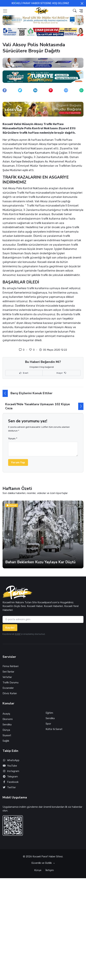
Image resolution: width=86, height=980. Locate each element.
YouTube (10, 766)
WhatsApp (11, 760)
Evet (24, 373)
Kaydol (10, 628)
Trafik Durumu (11, 683)
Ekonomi (8, 719)
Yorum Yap (18, 462)
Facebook (11, 782)
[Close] (82, 3)
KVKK (18, 634)
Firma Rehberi (11, 666)
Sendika (7, 725)
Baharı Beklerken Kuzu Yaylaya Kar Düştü (40, 562)
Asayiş (6, 714)
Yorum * (13, 439)
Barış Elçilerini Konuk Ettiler (31, 393)
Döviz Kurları (10, 693)
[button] (75, 11)
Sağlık (6, 741)
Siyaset (7, 735)
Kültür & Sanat (54, 729)
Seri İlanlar (8, 672)
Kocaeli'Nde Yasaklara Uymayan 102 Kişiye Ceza (38, 406)
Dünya (6, 730)
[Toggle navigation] (5, 11)
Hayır (61, 373)
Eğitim (49, 713)
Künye (38, 870)
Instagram (11, 771)
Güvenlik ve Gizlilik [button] (42, 863)
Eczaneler (8, 688)
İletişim (50, 870)
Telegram (10, 777)
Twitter (9, 787)
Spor (48, 724)
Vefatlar (7, 677)
